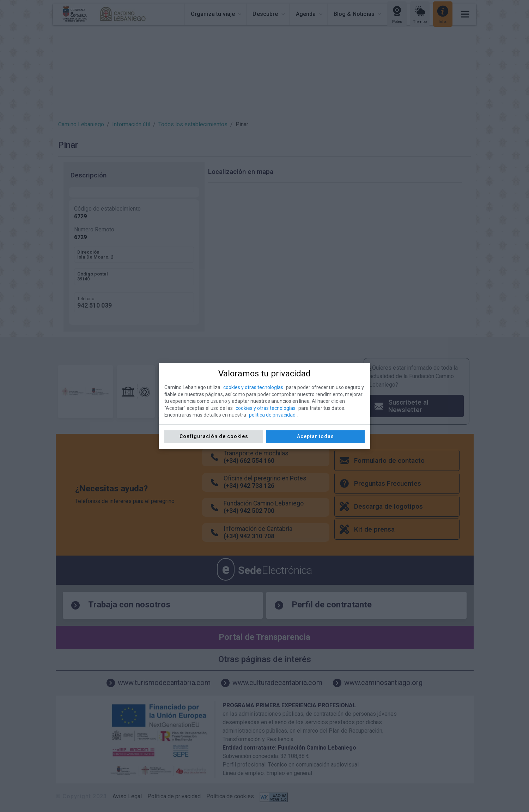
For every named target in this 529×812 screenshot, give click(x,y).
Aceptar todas (315, 436)
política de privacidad (272, 415)
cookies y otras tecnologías (253, 387)
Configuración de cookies (214, 436)
